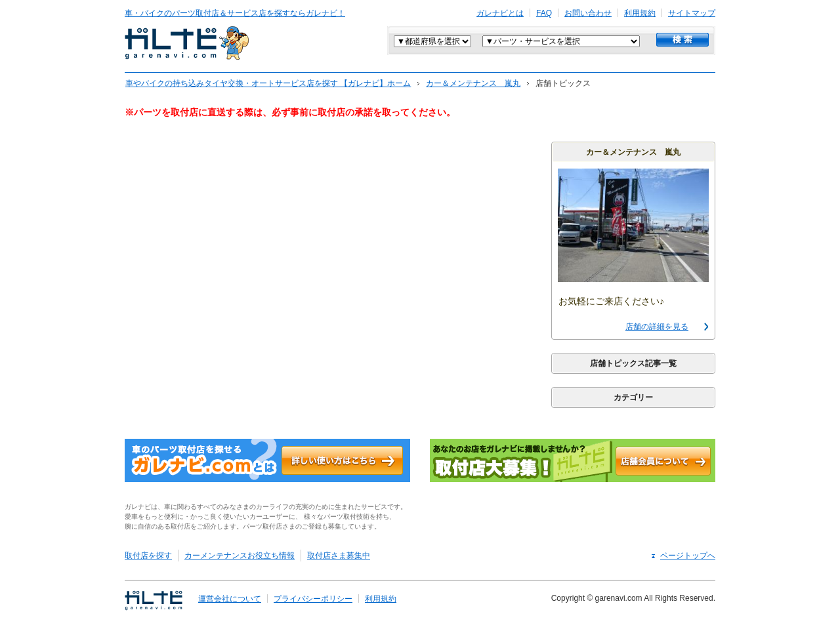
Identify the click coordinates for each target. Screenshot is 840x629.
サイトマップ (692, 13)
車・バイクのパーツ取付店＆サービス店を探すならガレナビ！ (235, 13)
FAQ (544, 13)
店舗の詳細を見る (657, 327)
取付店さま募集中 (339, 556)
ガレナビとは (500, 13)
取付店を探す (148, 556)
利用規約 (640, 13)
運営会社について (230, 599)
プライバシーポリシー (313, 599)
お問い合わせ (588, 13)
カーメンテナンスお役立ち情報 (240, 556)
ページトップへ (688, 556)
